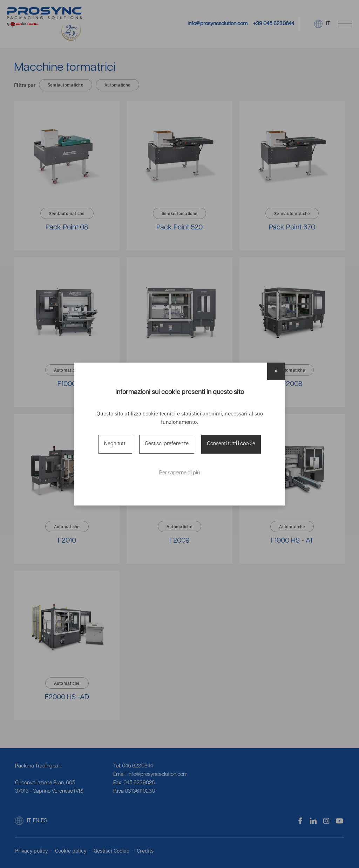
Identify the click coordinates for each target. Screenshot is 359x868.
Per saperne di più (179, 473)
